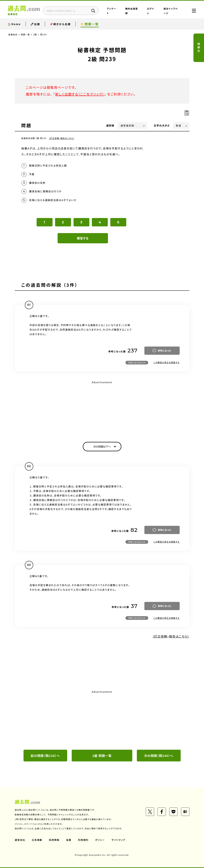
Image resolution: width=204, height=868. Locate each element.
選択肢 (110, 125)
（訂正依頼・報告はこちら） (62, 138)
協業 (69, 840)
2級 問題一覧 (102, 756)
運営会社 (20, 840)
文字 (162, 125)
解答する (83, 238)
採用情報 (54, 840)
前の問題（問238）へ (45, 756)
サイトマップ (118, 840)
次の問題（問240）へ (159, 756)
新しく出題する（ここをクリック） (80, 94)
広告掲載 (37, 840)
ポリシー (100, 840)
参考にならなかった (137, 363)
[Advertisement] (102, 408)
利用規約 (83, 840)
